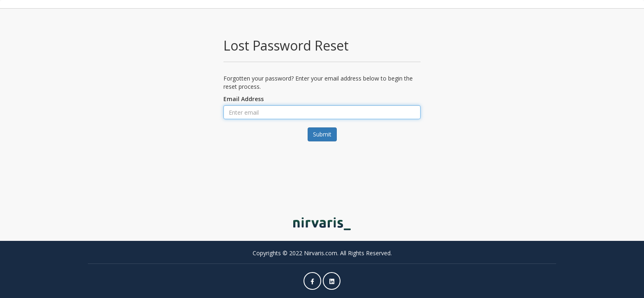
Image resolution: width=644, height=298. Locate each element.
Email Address (244, 99)
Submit (322, 134)
